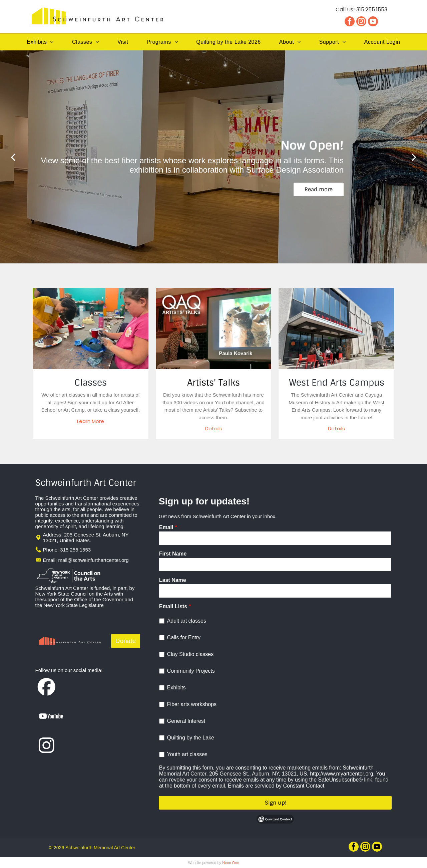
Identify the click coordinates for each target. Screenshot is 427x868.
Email (166, 527)
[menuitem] (40, 42)
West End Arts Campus (337, 383)
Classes (91, 383)
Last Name (173, 580)
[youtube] (373, 22)
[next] (414, 157)
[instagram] (361, 22)
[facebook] (350, 22)
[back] (13, 157)
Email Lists (173, 606)
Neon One (231, 863)
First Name (173, 554)
